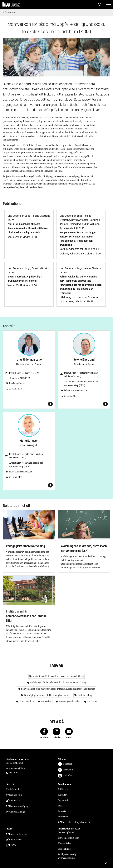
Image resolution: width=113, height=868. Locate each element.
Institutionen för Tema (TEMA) (24, 373)
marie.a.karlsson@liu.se (20, 472)
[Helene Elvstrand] (84, 404)
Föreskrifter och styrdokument (76, 822)
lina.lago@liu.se (17, 383)
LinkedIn (65, 776)
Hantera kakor (65, 843)
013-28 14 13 (15, 389)
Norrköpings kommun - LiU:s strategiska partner (47, 695)
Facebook (65, 764)
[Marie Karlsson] (29, 485)
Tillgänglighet (65, 849)
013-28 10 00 (15, 773)
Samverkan (46, 701)
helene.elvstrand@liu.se (75, 390)
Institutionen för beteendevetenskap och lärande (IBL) (81, 375)
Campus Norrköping (19, 806)
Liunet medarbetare (18, 834)
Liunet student (16, 840)
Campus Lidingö (17, 812)
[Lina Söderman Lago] (29, 404)
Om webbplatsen (66, 832)
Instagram (65, 770)
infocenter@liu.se (17, 768)
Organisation (64, 800)
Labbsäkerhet (64, 811)
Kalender (62, 795)
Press (60, 806)
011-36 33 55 (70, 396)
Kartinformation (14, 789)
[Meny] (109, 4)
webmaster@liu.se (67, 858)
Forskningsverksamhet (69, 701)
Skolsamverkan (26, 701)
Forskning (10, 12)
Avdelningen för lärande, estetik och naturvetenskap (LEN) (81, 383)
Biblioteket (63, 789)
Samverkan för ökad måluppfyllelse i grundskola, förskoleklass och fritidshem (58, 689)
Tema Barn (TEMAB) (19, 378)
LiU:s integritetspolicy (69, 838)
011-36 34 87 (15, 477)
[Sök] (100, 4)
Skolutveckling (84, 695)
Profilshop (63, 817)
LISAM (13, 845)
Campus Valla (16, 795)
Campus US (15, 800)
